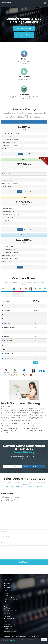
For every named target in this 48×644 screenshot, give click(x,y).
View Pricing (24, 452)
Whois (6, 593)
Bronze (7, 294)
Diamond (41, 294)
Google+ (8, 588)
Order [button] (21, 154)
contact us (37, 282)
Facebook (8, 584)
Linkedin (8, 586)
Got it (44, 640)
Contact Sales (8, 617)
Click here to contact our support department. (24, 487)
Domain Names (24, 29)
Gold (30, 294)
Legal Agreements (10, 624)
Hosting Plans (24, 35)
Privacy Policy (8, 628)
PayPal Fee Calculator (10, 599)
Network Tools (8, 595)
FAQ (5, 607)
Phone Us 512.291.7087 (11, 611)
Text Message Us (9, 619)
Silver (18, 294)
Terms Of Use (8, 626)
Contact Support (9, 609)
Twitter (8, 582)
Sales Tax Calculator (10, 597)
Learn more (12, 641)
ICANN (6, 601)
